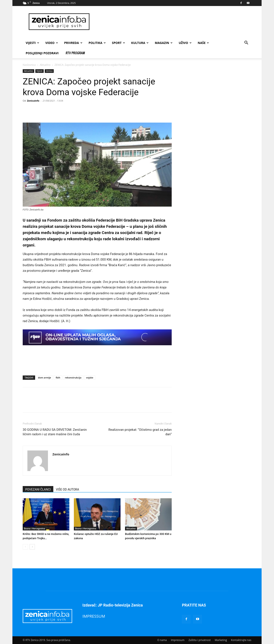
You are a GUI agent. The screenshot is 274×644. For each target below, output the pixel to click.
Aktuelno (45, 65)
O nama (162, 640)
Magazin (164, 43)
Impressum (178, 640)
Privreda (73, 43)
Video (52, 43)
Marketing (221, 640)
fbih (58, 378)
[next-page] (32, 547)
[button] (246, 43)
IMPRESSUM (94, 616)
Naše (203, 43)
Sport (118, 43)
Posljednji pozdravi (42, 53)
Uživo (185, 43)
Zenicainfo (33, 101)
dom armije (44, 378)
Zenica (49, 71)
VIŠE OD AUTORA (67, 489)
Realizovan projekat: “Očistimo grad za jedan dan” (140, 432)
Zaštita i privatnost (200, 640)
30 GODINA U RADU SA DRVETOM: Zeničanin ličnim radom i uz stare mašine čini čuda (55, 432)
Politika (97, 43)
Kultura (140, 43)
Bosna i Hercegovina (34, 528)
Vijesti (32, 43)
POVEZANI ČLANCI (38, 489)
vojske (90, 378)
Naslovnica (29, 65)
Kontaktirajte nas (241, 640)
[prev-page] (25, 547)
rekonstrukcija (73, 378)
